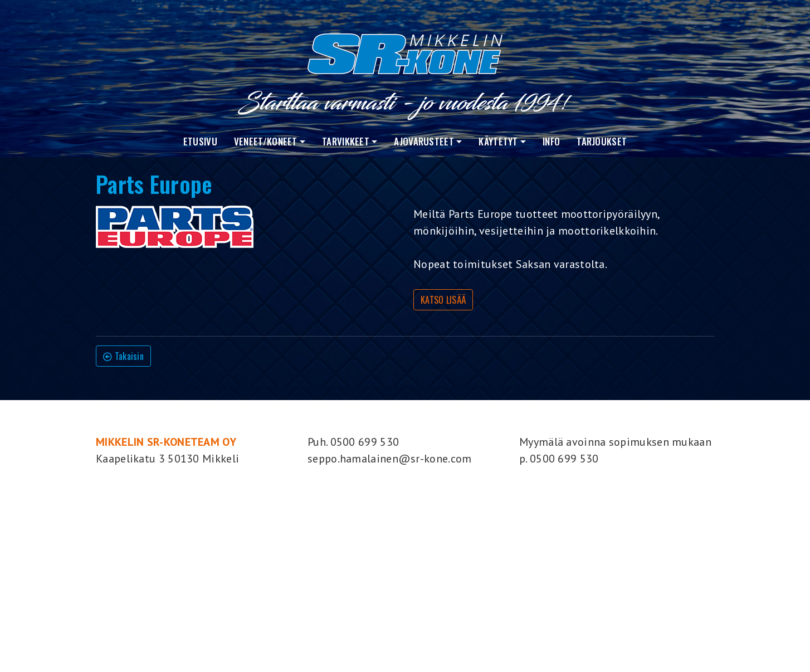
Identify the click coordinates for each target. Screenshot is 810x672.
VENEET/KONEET (266, 141)
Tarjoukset (602, 141)
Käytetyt (498, 141)
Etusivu (200, 141)
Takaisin (123, 356)
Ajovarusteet (424, 141)
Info (551, 141)
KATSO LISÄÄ (443, 300)
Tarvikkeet (346, 141)
